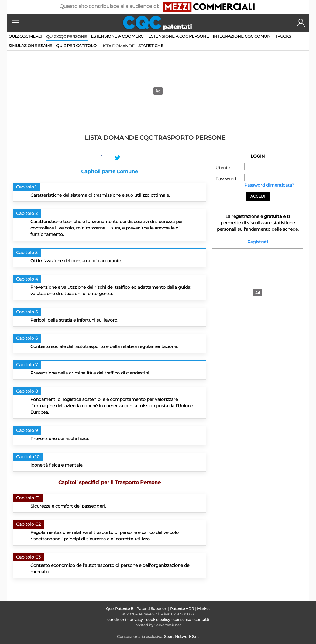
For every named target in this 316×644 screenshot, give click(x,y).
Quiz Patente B (120, 609)
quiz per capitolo (76, 46)
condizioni (117, 620)
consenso (182, 620)
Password (226, 179)
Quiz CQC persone (67, 36)
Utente (223, 168)
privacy (136, 620)
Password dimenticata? (269, 185)
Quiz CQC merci (25, 36)
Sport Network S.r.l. (182, 637)
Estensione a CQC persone (179, 36)
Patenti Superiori (152, 609)
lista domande (117, 46)
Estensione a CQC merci (118, 36)
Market (204, 609)
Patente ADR (182, 609)
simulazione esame (30, 46)
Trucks (283, 36)
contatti (202, 620)
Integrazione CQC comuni (242, 36)
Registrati (258, 242)
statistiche (151, 46)
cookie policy (158, 620)
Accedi (258, 196)
